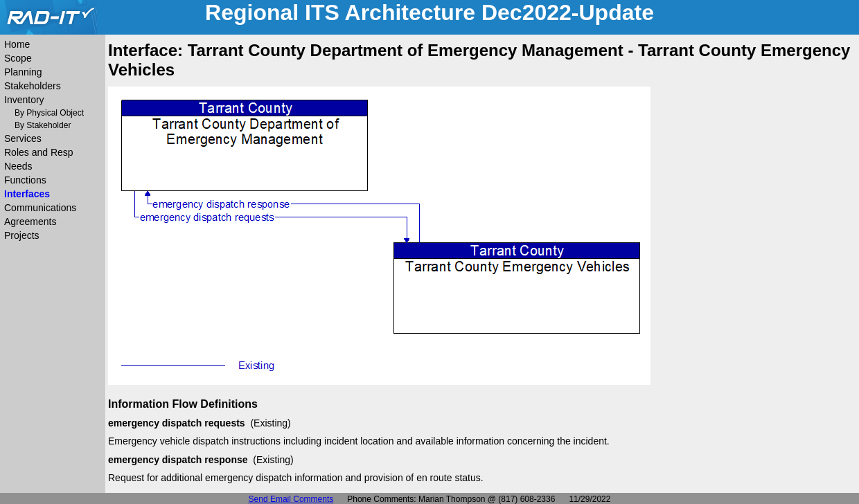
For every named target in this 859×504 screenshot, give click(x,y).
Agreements (30, 222)
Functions (25, 180)
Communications (40, 208)
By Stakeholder (43, 125)
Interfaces (27, 194)
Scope (18, 58)
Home (17, 44)
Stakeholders (33, 86)
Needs (18, 166)
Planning (23, 72)
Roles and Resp (39, 152)
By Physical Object (49, 113)
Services (23, 138)
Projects (22, 235)
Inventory (24, 100)
